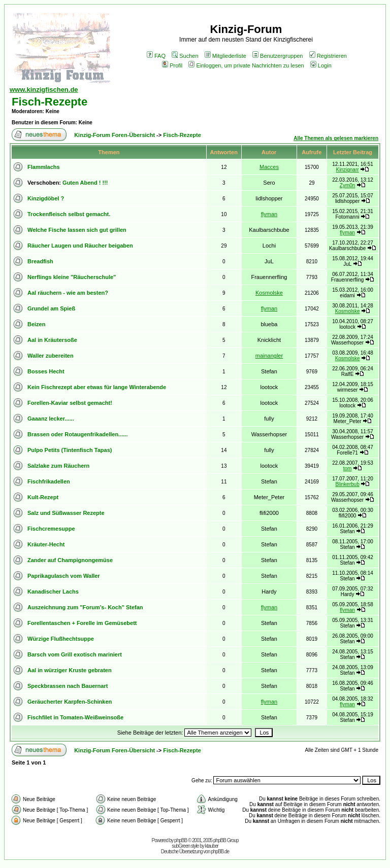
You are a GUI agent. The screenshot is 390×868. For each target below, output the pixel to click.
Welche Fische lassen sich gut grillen (77, 230)
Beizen (36, 324)
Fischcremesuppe (51, 529)
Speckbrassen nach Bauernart (68, 686)
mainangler (269, 356)
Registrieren (328, 56)
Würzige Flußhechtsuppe (61, 639)
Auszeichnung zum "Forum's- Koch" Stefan (85, 607)
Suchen (185, 56)
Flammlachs (44, 167)
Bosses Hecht (46, 371)
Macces (269, 167)
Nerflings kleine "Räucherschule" (72, 277)
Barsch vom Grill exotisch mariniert (75, 654)
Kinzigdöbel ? (46, 198)
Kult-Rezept (43, 497)
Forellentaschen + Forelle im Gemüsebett (82, 623)
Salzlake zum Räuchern (58, 466)
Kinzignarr (348, 170)
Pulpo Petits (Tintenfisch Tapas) (70, 450)
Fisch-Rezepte (50, 102)
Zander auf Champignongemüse (70, 560)
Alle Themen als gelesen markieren (336, 138)
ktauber (212, 846)
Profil (172, 65)
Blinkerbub (347, 484)
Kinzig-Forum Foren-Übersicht (115, 135)
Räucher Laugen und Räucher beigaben (80, 246)
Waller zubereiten (51, 356)
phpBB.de (220, 852)
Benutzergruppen (278, 56)
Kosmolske (269, 293)
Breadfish (40, 261)
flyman (269, 214)
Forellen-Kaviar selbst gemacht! (70, 403)
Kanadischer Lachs (53, 592)
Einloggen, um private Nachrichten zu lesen (246, 65)
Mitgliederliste (225, 56)
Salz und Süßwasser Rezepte (66, 513)
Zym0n (348, 185)
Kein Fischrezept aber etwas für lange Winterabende (97, 387)
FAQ (156, 56)
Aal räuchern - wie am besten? (68, 293)
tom (348, 468)
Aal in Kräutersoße (52, 340)
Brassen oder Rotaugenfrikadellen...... (77, 434)
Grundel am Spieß (51, 308)
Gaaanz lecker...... (51, 419)
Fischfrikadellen (49, 481)
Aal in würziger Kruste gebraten (70, 670)
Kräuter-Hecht (46, 544)
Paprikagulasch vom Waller (64, 576)
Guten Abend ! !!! (85, 183)
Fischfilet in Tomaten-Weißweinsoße (75, 717)
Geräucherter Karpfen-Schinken (70, 702)
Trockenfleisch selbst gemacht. (69, 214)
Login (321, 65)
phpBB (181, 840)
